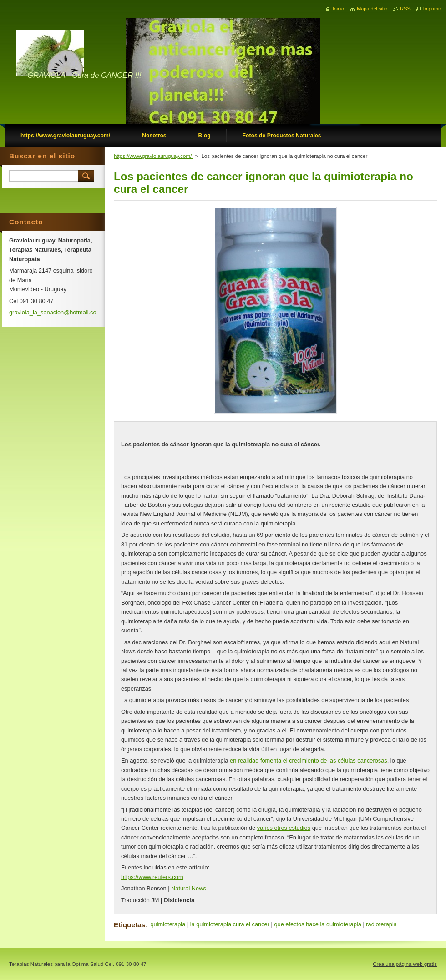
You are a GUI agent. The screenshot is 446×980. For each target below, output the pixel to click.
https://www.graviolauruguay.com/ (154, 156)
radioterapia (381, 924)
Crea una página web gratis (405, 964)
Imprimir (432, 9)
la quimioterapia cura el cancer (230, 924)
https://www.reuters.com (152, 877)
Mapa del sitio (372, 9)
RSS (405, 9)
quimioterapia (168, 924)
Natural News (189, 888)
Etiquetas (129, 925)
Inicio (338, 9)
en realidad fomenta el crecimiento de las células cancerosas (309, 760)
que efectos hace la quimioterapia (317, 924)
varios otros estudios (284, 828)
